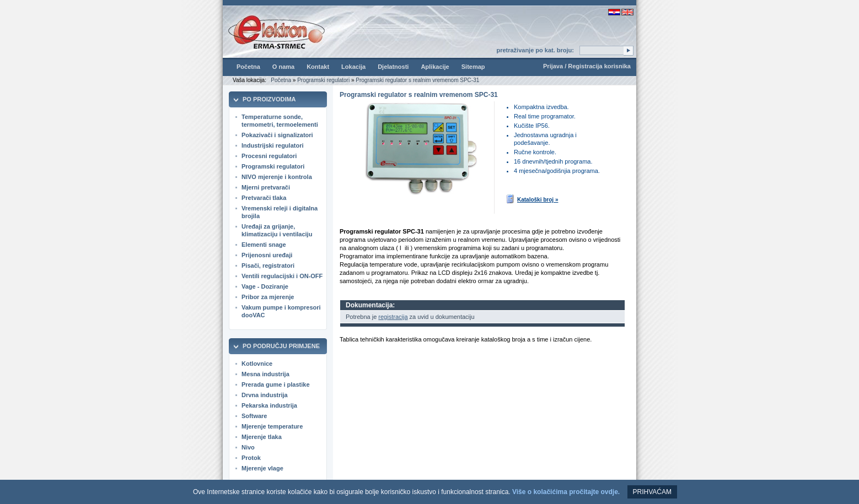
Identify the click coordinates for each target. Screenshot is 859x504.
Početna (248, 67)
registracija (393, 317)
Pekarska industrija (269, 405)
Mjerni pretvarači (266, 187)
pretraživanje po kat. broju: (535, 50)
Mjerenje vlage (262, 468)
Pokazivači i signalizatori (277, 135)
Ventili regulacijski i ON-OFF (282, 276)
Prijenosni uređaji (267, 255)
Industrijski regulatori (272, 145)
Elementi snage (264, 245)
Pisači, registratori (268, 265)
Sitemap (473, 67)
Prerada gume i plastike (276, 384)
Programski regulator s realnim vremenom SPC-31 (417, 80)
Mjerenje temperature (272, 426)
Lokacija (353, 67)
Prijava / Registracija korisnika (587, 66)
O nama (283, 67)
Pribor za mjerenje (268, 297)
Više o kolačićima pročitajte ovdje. (566, 492)
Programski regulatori (323, 80)
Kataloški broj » (532, 199)
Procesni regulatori (269, 156)
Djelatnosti (393, 67)
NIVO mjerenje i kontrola (277, 177)
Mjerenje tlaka (262, 437)
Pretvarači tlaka (264, 198)
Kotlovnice (257, 364)
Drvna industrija (265, 395)
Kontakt (318, 67)
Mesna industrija (265, 374)
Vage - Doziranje (265, 286)
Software (254, 416)
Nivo (248, 447)
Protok (251, 458)
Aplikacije (435, 67)
